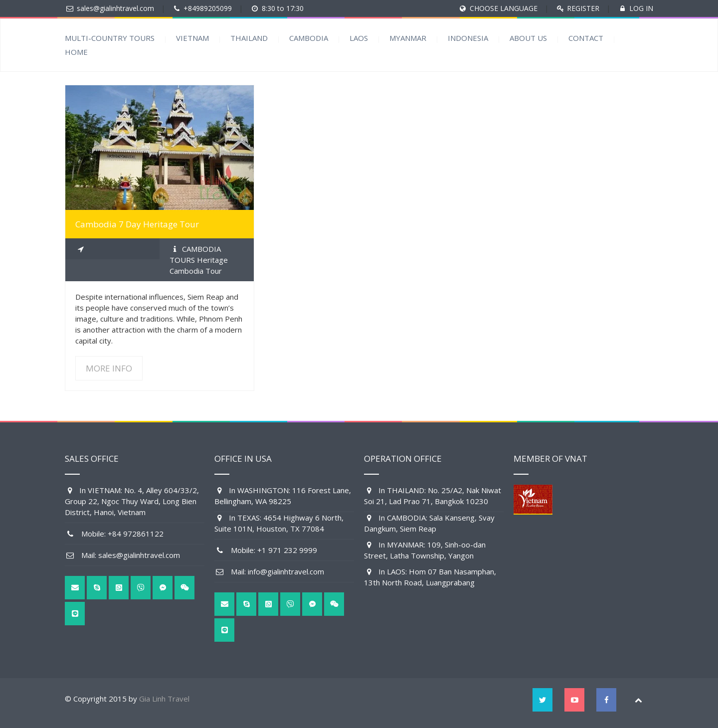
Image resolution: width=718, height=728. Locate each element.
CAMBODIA (309, 38)
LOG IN (641, 8)
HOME (76, 52)
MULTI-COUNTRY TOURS (110, 38)
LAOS (359, 38)
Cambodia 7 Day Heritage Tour (137, 224)
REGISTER (583, 8)
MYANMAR (408, 38)
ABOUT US (528, 38)
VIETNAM (192, 38)
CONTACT (586, 38)
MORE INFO (109, 368)
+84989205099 (208, 8)
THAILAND (249, 38)
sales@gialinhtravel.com (115, 8)
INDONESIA (468, 38)
